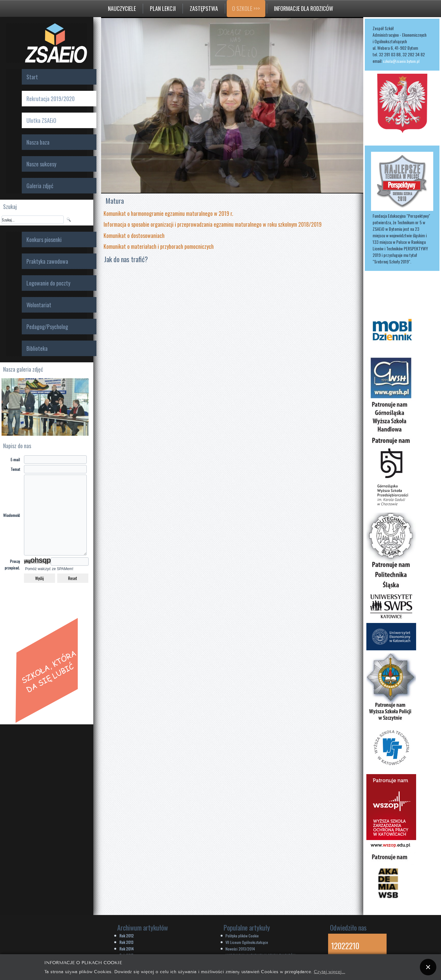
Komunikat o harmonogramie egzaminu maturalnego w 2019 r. (168, 213)
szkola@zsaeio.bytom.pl (401, 61)
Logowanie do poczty (48, 283)
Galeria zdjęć (40, 186)
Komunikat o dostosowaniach (134, 235)
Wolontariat (39, 305)
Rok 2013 (126, 942)
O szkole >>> (246, 8)
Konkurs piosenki (44, 239)
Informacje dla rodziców (304, 8)
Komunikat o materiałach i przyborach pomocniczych (159, 246)
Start (32, 77)
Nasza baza (38, 142)
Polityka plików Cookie (242, 936)
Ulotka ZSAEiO (41, 120)
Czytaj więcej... (330, 971)
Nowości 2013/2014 (240, 949)
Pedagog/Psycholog (47, 327)
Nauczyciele (122, 8)
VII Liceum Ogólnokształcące (247, 942)
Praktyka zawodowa (47, 261)
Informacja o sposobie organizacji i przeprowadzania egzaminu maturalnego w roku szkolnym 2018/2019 (213, 224)
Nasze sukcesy (41, 164)
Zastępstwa (204, 8)
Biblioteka (37, 348)
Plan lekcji (163, 8)
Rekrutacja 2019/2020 (51, 99)
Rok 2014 (127, 949)
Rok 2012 (127, 936)
